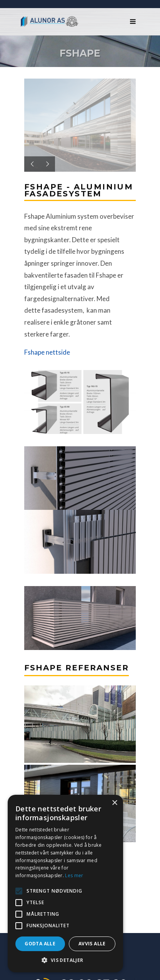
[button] (65, 960)
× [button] (114, 803)
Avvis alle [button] (92, 944)
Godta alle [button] (40, 944)
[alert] (65, 884)
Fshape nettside (47, 352)
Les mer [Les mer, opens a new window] (74, 875)
